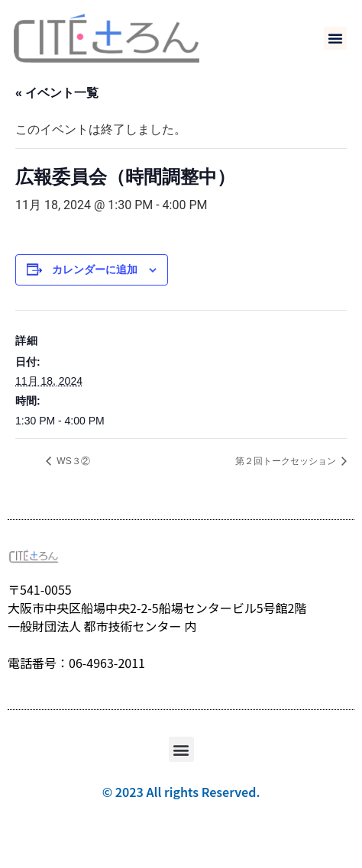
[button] (335, 38)
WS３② (72, 484)
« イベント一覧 (57, 116)
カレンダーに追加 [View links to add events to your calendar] (95, 292)
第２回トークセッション (287, 484)
